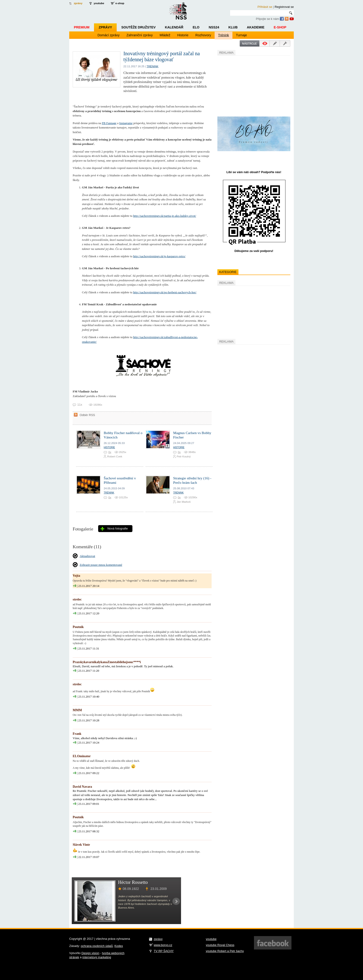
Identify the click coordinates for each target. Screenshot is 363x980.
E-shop (280, 27)
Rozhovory (203, 35)
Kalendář (174, 27)
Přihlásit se (265, 7)
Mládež (165, 35)
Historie (183, 35)
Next (176, 901)
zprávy (78, 3)
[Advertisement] (252, 85)
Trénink (224, 35)
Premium (82, 27)
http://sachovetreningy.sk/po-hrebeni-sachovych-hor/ (165, 292)
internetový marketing (97, 957)
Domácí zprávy (108, 35)
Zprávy (105, 27)
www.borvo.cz (163, 945)
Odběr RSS (87, 415)
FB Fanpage (109, 123)
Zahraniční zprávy (139, 35)
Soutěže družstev (138, 27)
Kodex (119, 946)
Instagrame (126, 123)
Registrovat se (284, 7)
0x (110, 452)
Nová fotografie (118, 528)
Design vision (90, 953)
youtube (99, 3)
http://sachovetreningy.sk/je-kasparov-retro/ (159, 256)
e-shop (120, 3)
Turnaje (241, 35)
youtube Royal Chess (220, 945)
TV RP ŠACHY (164, 951)
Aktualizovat (87, 556)
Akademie (256, 27)
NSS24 (214, 27)
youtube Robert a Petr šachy (225, 951)
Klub (233, 27)
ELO (196, 27)
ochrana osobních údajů (97, 946)
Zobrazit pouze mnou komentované (101, 565)
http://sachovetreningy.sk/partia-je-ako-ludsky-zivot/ (165, 216)
